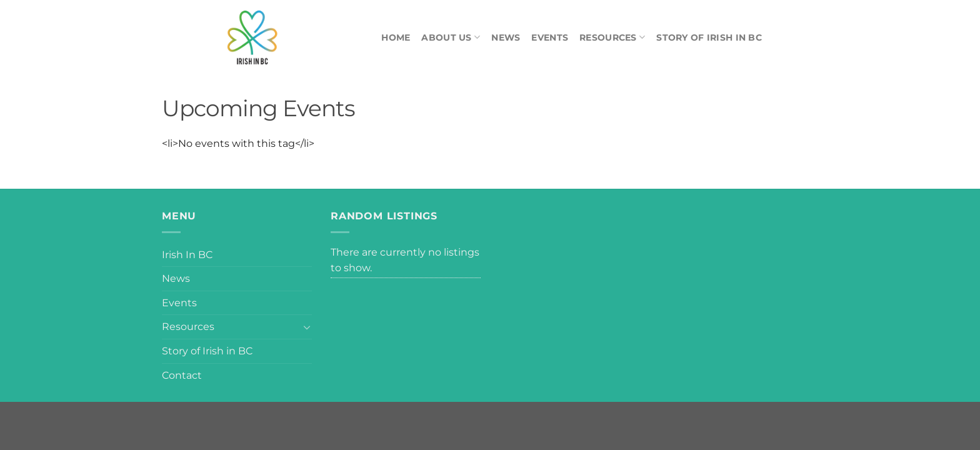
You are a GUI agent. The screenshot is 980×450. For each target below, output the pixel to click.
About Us (451, 37)
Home (396, 37)
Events (550, 37)
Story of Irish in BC (709, 37)
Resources (612, 37)
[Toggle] (307, 327)
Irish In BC (187, 255)
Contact (182, 375)
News (506, 37)
